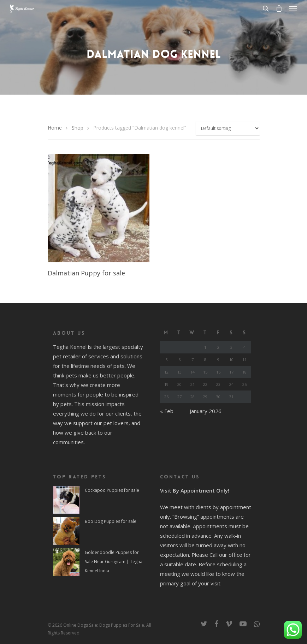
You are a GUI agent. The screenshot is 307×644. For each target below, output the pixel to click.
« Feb (167, 411)
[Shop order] (228, 128)
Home (55, 128)
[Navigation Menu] (293, 8)
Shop (78, 128)
